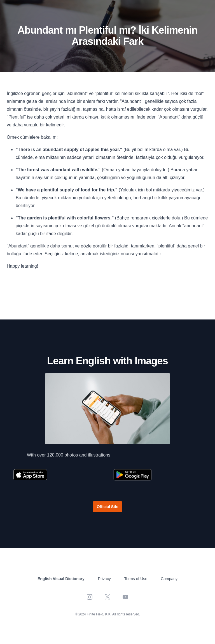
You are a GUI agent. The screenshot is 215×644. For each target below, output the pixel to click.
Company (169, 579)
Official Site (107, 507)
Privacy (104, 579)
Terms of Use (136, 579)
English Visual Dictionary (61, 579)
